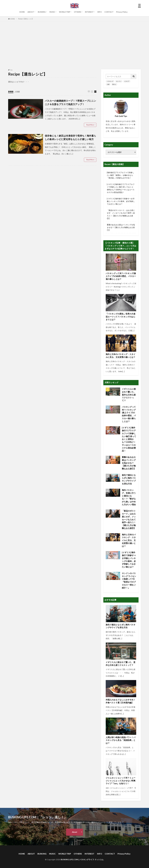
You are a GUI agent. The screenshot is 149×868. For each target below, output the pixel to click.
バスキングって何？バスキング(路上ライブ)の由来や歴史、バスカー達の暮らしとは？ (121, 276)
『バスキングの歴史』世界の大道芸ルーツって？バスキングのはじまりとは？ (121, 317)
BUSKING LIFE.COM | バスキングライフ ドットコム (82, 859)
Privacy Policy (122, 12)
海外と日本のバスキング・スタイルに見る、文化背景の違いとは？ (121, 356)
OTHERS (78, 12)
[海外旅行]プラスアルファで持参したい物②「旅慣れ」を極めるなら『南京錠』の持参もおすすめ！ (120, 175)
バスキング (110, 81)
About (75, 832)
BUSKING (42, 12)
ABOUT (31, 12)
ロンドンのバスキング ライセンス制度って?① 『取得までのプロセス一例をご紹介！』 (129, 581)
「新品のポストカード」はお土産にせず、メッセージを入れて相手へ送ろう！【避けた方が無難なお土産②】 (121, 214)
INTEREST (89, 12)
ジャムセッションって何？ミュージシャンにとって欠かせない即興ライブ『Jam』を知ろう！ (121, 781)
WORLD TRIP (65, 12)
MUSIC (52, 12)
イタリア (127, 81)
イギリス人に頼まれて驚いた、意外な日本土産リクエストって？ (129, 395)
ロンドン (119, 81)
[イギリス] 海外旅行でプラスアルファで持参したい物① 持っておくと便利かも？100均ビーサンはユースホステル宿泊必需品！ (121, 188)
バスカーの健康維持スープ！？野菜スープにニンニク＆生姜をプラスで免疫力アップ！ (70, 102)
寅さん (114, 84)
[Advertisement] (74, 45)
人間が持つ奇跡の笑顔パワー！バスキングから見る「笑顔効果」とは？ (121, 740)
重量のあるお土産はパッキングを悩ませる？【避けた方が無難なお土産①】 (121, 227)
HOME (22, 12)
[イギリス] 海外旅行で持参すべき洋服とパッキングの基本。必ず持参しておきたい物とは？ (121, 201)
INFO (100, 12)
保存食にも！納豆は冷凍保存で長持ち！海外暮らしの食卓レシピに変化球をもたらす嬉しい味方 (70, 137)
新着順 (11, 92)
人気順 (17, 92)
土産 (108, 84)
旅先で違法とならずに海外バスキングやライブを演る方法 (129, 479)
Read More (90, 125)
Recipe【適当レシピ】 (26, 19)
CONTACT (109, 12)
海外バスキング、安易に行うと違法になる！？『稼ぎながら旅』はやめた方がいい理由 (129, 497)
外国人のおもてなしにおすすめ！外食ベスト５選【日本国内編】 (121, 701)
